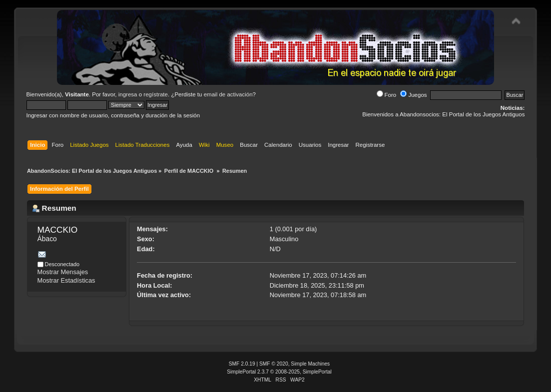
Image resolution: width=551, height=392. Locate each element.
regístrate (156, 94)
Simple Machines (310, 364)
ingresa (128, 94)
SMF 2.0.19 (242, 364)
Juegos (413, 95)
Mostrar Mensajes (63, 272)
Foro (387, 95)
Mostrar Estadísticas (66, 280)
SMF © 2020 (274, 364)
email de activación (228, 94)
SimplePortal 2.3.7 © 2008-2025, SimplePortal (279, 372)
